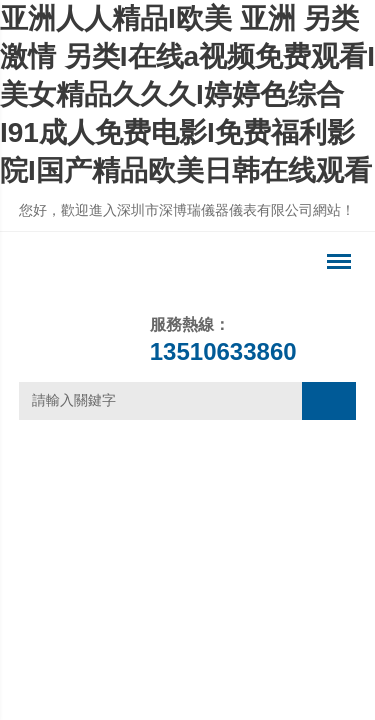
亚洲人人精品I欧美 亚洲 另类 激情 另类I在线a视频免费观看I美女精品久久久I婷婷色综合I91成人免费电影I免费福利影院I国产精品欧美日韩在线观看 (187, 94)
